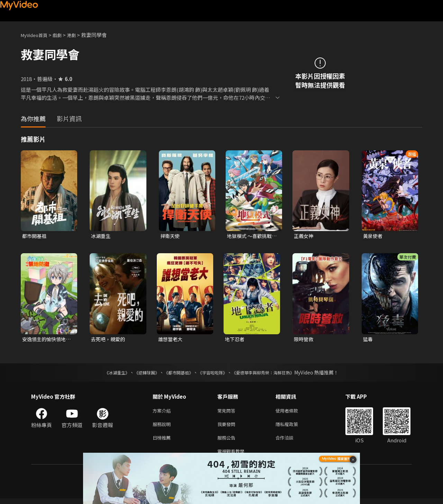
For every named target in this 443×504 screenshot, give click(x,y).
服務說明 (163, 427)
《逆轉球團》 (139, 374)
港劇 (78, 35)
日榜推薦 (163, 441)
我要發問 (228, 427)
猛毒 (368, 340)
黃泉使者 (373, 236)
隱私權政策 (293, 427)
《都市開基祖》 (175, 374)
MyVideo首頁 (37, 35)
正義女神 (304, 236)
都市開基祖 (35, 236)
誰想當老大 (171, 340)
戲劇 (63, 35)
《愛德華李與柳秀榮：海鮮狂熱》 (272, 374)
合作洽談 (290, 441)
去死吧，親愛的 (109, 340)
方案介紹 (163, 412)
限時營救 (304, 340)
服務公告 (228, 441)
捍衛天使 (171, 236)
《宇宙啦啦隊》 (214, 374)
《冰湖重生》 (105, 374)
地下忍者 (235, 340)
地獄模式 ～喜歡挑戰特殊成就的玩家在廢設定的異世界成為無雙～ (251, 236)
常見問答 (228, 412)
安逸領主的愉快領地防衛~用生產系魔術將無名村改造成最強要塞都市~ (47, 340)
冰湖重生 (101, 236)
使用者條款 (293, 412)
